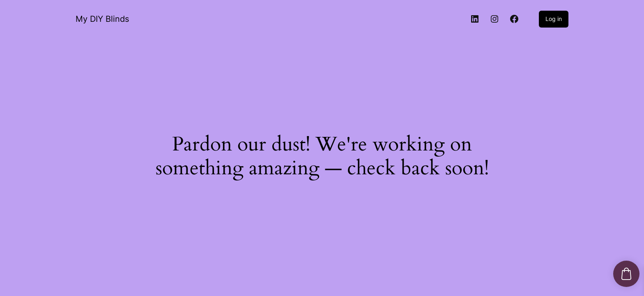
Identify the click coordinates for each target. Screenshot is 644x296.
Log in (554, 19)
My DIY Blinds (102, 19)
